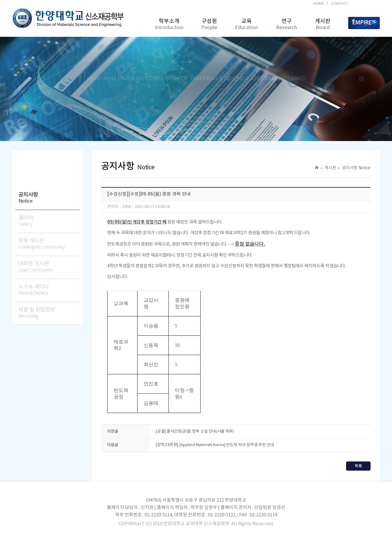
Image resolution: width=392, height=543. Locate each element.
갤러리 (49, 221)
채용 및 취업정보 (49, 313)
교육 (247, 24)
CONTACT (340, 4)
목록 (358, 466)
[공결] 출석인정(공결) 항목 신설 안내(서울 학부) (195, 432)
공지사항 (49, 198)
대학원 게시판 (49, 267)
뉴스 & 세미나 (49, 290)
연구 (286, 24)
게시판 (323, 24)
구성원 (209, 24)
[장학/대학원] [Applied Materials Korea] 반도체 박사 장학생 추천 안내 (215, 445)
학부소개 (169, 24)
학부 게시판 (49, 244)
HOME (318, 4)
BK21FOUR (365, 5)
